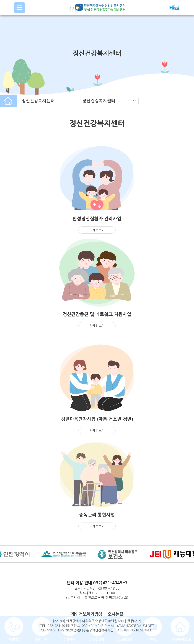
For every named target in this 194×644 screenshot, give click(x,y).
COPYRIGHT (50, 630)
